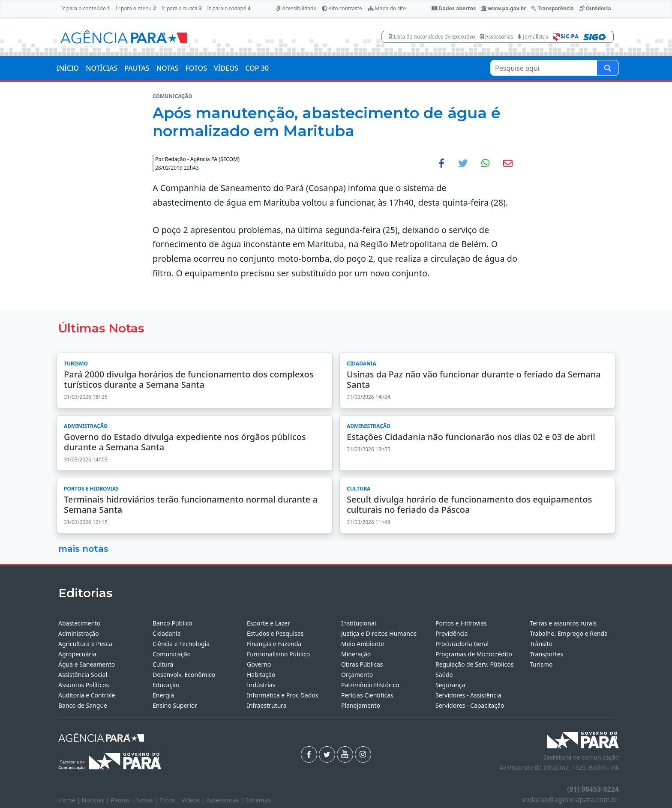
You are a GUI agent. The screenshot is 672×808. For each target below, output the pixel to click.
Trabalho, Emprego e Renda (569, 633)
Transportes (546, 654)
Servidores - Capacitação (470, 705)
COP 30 (257, 68)
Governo (259, 664)
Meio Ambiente (363, 644)
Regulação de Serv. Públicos (474, 664)
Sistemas (258, 800)
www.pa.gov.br (504, 8)
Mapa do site (387, 8)
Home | (70, 800)
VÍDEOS (226, 68)
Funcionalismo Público (278, 654)
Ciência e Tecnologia (181, 644)
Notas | (148, 800)
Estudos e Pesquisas (275, 633)
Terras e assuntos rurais (563, 623)
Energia (163, 695)
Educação (166, 685)
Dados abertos (454, 8)
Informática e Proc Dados (283, 695)
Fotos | (170, 800)
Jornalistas (533, 37)
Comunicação (172, 654)
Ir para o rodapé (229, 8)
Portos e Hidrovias (461, 623)
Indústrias (261, 685)
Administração (79, 633)
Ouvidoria (595, 8)
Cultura (163, 664)
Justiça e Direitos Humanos (379, 633)
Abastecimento (79, 623)
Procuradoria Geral (462, 644)
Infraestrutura (267, 705)
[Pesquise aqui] (608, 68)
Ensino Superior (175, 705)
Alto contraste (342, 8)
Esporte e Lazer (268, 623)
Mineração (356, 654)
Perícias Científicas (367, 695)
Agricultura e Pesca (85, 644)
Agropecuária (77, 654)
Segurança (450, 685)
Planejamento (361, 705)
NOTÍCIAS (102, 68)
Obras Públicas (362, 664)
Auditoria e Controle (87, 695)
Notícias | (96, 800)
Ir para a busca (182, 8)
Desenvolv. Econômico (184, 675)
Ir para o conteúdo (85, 8)
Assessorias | (226, 800)
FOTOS (196, 68)
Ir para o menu (136, 8)
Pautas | (124, 800)
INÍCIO (68, 68)
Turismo (541, 664)
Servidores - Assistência (468, 695)
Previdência (452, 633)
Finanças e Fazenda (274, 644)
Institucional (358, 623)
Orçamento (357, 675)
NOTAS (168, 68)
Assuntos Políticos (84, 685)
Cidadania (167, 633)
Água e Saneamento (87, 664)
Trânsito (541, 644)
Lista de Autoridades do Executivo (432, 37)
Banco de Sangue (83, 705)
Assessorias (496, 37)
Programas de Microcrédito (474, 654)
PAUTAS (137, 68)
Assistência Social (83, 675)
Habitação (261, 675)
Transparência (552, 8)
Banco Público (172, 623)
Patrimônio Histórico (370, 685)
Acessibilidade (296, 8)
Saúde (444, 675)
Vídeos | (194, 800)
